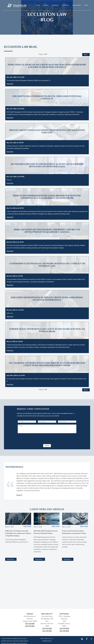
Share (25, 526)
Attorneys (46, 5)
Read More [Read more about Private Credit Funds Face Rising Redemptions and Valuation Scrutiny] (10, 152)
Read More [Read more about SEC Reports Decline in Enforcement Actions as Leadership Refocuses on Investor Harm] (10, 183)
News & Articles (77, 5)
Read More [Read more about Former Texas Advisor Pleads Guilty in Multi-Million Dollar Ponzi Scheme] (10, 351)
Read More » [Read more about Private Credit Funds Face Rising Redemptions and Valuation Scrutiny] (68, 559)
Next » (86, 55)
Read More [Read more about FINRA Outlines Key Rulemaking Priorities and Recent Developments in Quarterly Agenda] (10, 251)
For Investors (65, 5)
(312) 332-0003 (30, 626)
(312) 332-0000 (30, 624)
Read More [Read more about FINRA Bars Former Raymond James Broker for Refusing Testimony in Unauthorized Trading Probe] (10, 217)
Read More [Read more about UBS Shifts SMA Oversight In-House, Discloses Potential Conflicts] (10, 118)
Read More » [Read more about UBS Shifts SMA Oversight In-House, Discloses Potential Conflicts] (39, 559)
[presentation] (31, 438)
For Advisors (55, 5)
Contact (86, 5)
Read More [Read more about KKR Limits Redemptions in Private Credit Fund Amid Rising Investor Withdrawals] (10, 317)
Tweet (29, 526)
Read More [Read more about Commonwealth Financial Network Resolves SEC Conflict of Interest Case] (10, 285)
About (38, 5)
